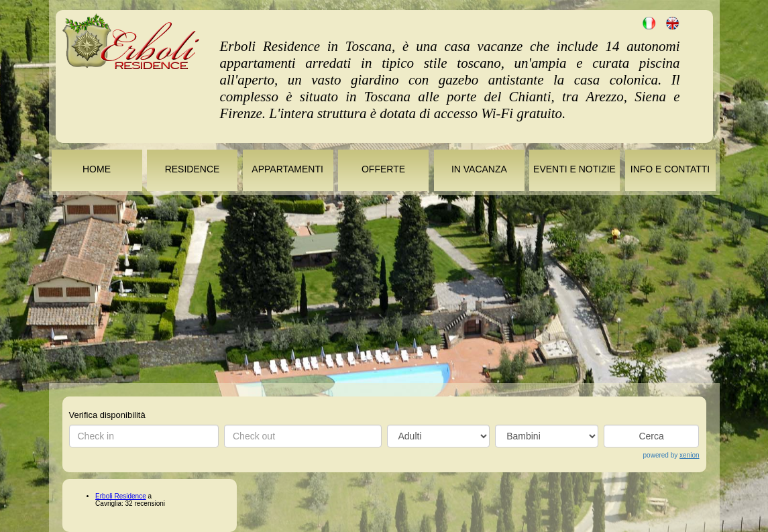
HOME (97, 169)
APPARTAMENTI (287, 169)
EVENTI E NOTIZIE (574, 169)
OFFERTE (383, 169)
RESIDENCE (193, 169)
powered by (671, 455)
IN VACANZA (479, 169)
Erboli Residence (121, 496)
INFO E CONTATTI (670, 169)
